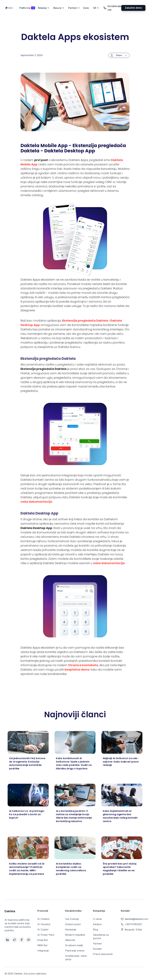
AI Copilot (43, 929)
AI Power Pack (46, 935)
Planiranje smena (75, 951)
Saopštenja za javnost (101, 937)
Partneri (97, 944)
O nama (97, 919)
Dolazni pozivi (73, 924)
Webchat (70, 940)
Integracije (43, 951)
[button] (26, 8)
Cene (86, 8)
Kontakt (97, 949)
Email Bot (43, 940)
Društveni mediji (74, 945)
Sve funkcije (72, 919)
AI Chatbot (43, 919)
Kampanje (71, 929)
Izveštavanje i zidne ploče (76, 958)
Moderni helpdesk (75, 935)
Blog (96, 929)
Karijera (97, 924)
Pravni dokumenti (103, 954)
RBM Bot (42, 945)
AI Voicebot (44, 924)
